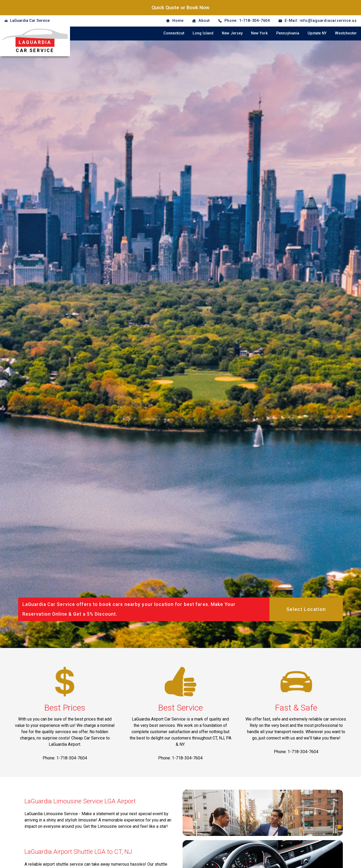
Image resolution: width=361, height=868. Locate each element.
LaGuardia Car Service (30, 21)
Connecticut (174, 33)
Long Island (203, 33)
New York (259, 33)
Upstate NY (317, 33)
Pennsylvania (288, 33)
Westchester (346, 33)
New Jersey (232, 33)
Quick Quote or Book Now (180, 7)
